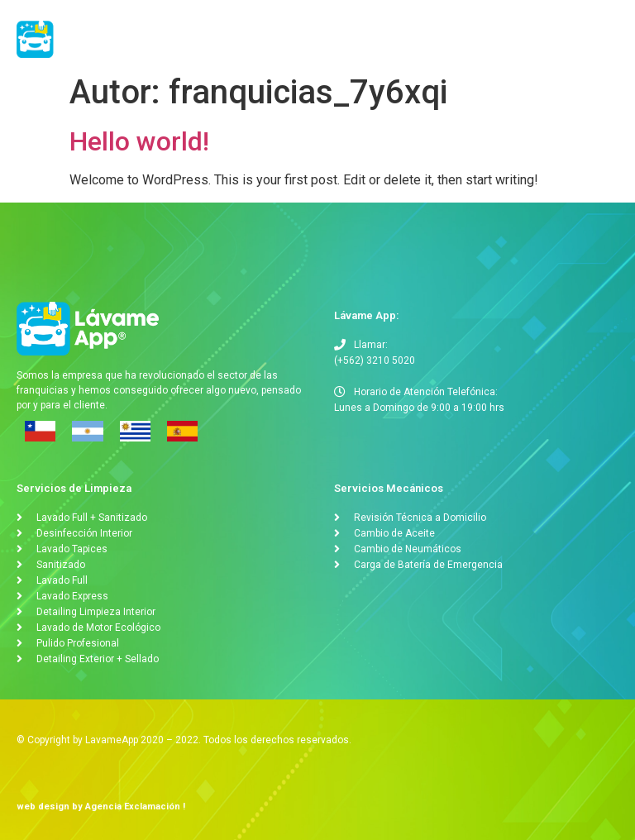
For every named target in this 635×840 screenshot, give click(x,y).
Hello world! (139, 141)
